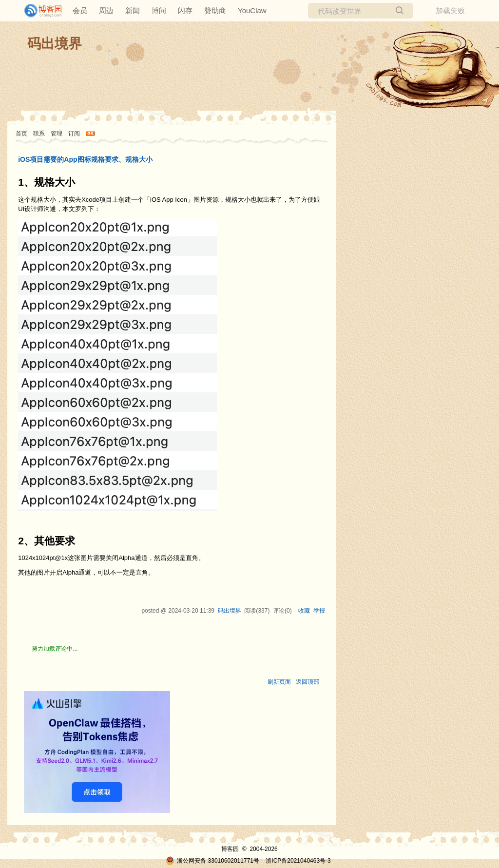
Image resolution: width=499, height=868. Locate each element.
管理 (57, 134)
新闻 (133, 10)
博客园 (230, 849)
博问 (159, 10)
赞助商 (215, 10)
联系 (39, 134)
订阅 (74, 134)
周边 (106, 10)
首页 (21, 134)
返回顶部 (307, 682)
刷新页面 (279, 682)
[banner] (39, 11)
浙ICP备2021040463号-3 (298, 861)
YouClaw (252, 10)
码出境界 (55, 44)
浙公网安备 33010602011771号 (212, 861)
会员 (80, 10)
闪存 (185, 10)
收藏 (304, 611)
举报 (319, 611)
